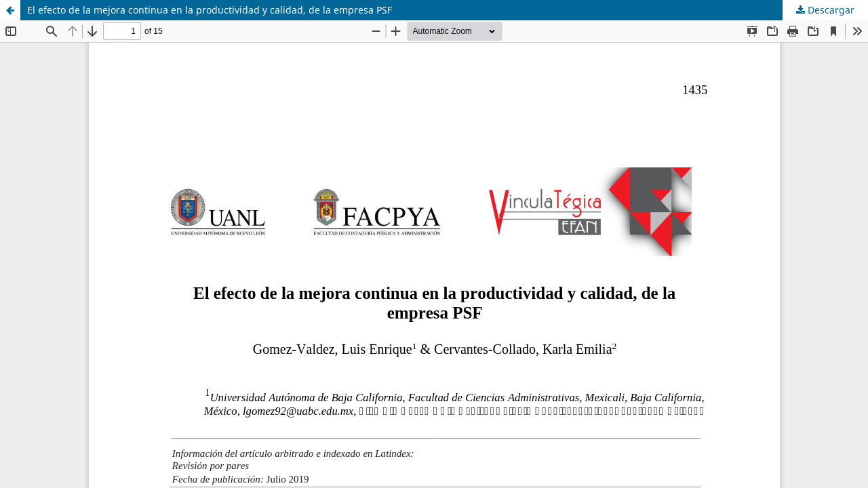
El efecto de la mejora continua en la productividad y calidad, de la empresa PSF (210, 10)
